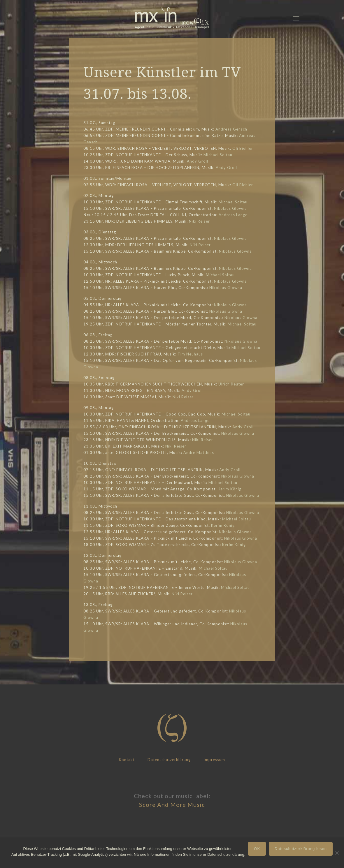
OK (257, 849)
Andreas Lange (233, 215)
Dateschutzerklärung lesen (301, 849)
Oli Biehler (243, 148)
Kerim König (230, 489)
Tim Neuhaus (190, 354)
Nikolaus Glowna (230, 208)
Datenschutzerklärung (169, 760)
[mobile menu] (296, 18)
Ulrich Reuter (231, 384)
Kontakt (127, 760)
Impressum (214, 760)
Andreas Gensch (231, 129)
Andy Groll (198, 161)
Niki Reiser (199, 221)
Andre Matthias (199, 453)
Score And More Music (172, 804)
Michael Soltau (218, 155)
